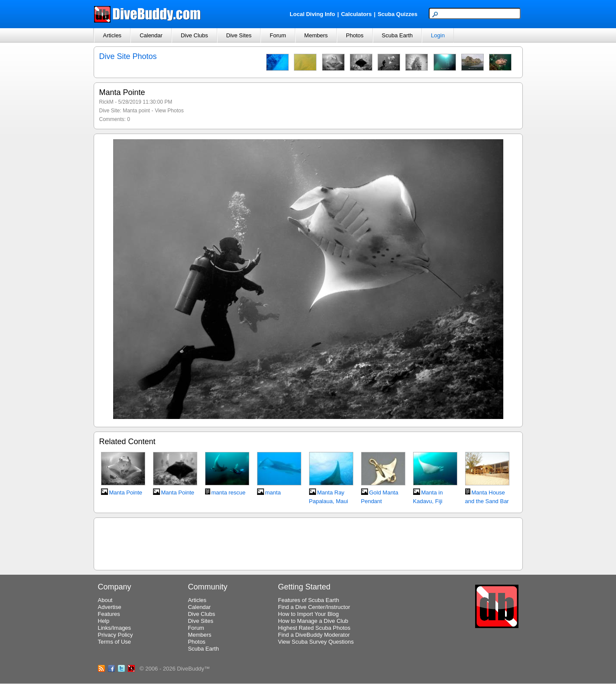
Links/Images (115, 628)
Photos (355, 35)
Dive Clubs (194, 35)
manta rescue (229, 493)
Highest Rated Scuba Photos (314, 628)
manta (273, 493)
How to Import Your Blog (308, 614)
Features (109, 614)
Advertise (110, 607)
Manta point (136, 111)
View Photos (169, 111)
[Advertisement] (308, 543)
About (105, 600)
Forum (278, 35)
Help (104, 621)
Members (316, 35)
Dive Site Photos (128, 56)
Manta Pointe (126, 493)
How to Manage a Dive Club (313, 621)
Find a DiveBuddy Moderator (314, 635)
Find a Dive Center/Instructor (314, 607)
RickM (106, 102)
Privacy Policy (116, 635)
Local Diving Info (312, 14)
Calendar (151, 35)
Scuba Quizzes (398, 14)
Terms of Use (115, 642)
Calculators (357, 14)
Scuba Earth (398, 35)
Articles (112, 35)
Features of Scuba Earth (308, 600)
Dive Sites (239, 35)
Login (438, 35)
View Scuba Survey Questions (316, 642)
